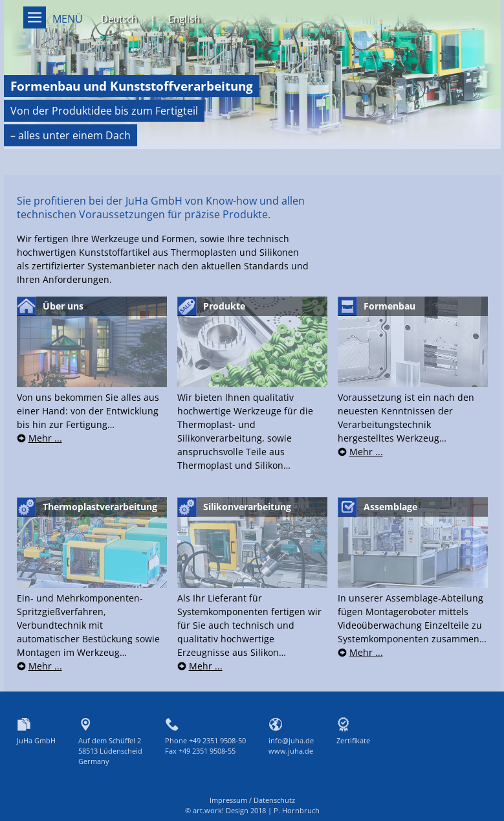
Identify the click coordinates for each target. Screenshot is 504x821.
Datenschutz (274, 800)
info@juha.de (291, 740)
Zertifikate (353, 740)
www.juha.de (291, 751)
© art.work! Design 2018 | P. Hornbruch (252, 810)
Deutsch (119, 19)
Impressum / (232, 800)
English (184, 19)
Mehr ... (45, 438)
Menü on (35, 17)
